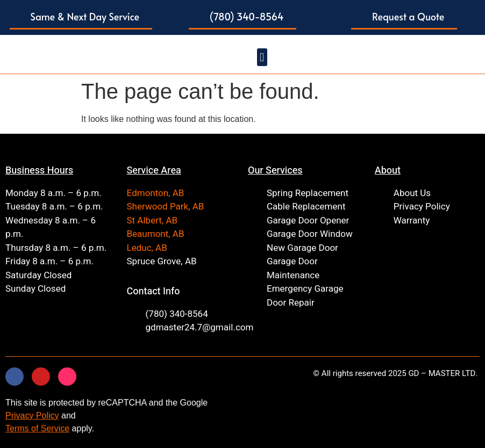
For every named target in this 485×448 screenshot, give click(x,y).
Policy (46, 416)
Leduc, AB (147, 248)
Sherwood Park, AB (166, 207)
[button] (81, 17)
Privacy (19, 416)
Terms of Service (37, 428)
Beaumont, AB (156, 234)
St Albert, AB (152, 221)
